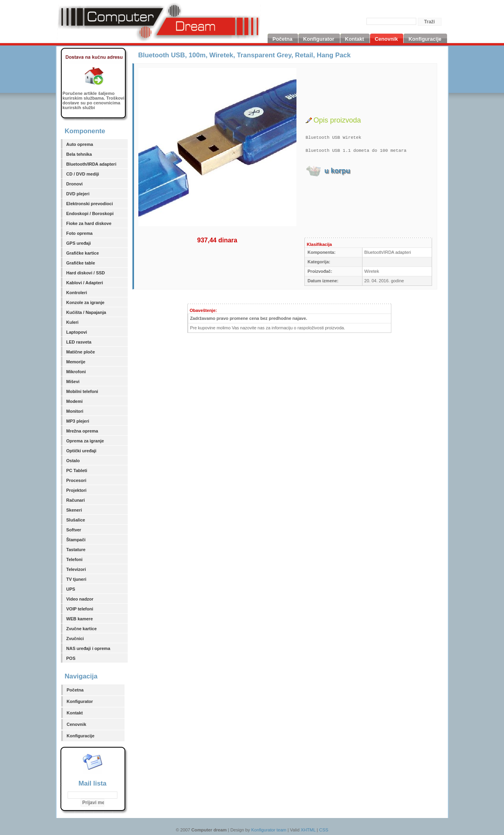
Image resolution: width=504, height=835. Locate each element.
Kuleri (73, 322)
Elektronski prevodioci (90, 204)
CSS (324, 830)
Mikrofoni (76, 372)
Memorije (76, 362)
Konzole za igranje (86, 302)
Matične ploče (81, 352)
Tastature (76, 550)
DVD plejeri (78, 194)
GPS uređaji (79, 243)
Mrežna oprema (82, 431)
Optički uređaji (81, 451)
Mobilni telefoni (82, 391)
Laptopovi (77, 332)
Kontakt (75, 713)
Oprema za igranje (85, 441)
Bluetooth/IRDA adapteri (92, 164)
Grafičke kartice (83, 253)
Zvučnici (75, 639)
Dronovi (75, 184)
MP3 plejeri (78, 421)
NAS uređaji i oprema (88, 648)
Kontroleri (77, 293)
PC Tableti (77, 470)
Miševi (73, 382)
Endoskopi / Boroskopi (90, 213)
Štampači (76, 540)
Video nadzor (80, 599)
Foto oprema (80, 233)
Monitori (75, 411)
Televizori (76, 569)
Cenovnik (77, 724)
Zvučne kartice (82, 629)
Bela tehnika (79, 154)
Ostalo (73, 461)
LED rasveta (79, 342)
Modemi (75, 401)
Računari (76, 500)
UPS (71, 589)
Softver (74, 530)
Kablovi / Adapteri (85, 283)
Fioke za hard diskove (89, 223)
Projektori (76, 490)
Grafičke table (81, 263)
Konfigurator (80, 701)
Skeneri (74, 510)
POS (71, 658)
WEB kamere (80, 619)
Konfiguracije (81, 736)
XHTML (308, 830)
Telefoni (75, 559)
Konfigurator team (269, 830)
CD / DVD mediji (83, 174)
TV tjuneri (76, 579)
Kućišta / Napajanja (86, 312)
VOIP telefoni (80, 609)
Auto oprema (80, 144)
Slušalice (76, 520)
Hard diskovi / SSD (86, 273)
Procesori (76, 480)
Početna (75, 690)
